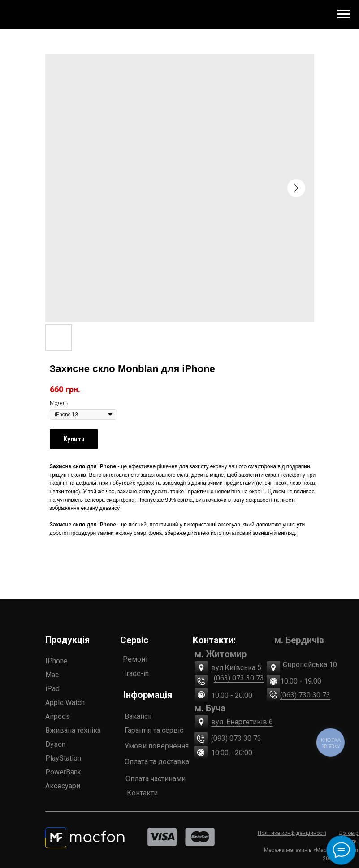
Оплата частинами (156, 779)
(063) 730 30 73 (305, 695)
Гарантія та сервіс (154, 730)
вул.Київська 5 (236, 668)
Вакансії (138, 716)
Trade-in (136, 673)
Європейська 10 (310, 665)
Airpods (58, 716)
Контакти (142, 793)
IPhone (56, 661)
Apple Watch (65, 703)
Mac (52, 675)
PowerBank (63, 772)
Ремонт (136, 659)
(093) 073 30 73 (236, 738)
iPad (52, 689)
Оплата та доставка (157, 762)
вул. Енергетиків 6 (242, 722)
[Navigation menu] (344, 14)
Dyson (55, 744)
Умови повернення (157, 746)
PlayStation (63, 758)
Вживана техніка (73, 730)
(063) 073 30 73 (239, 678)
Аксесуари (63, 786)
